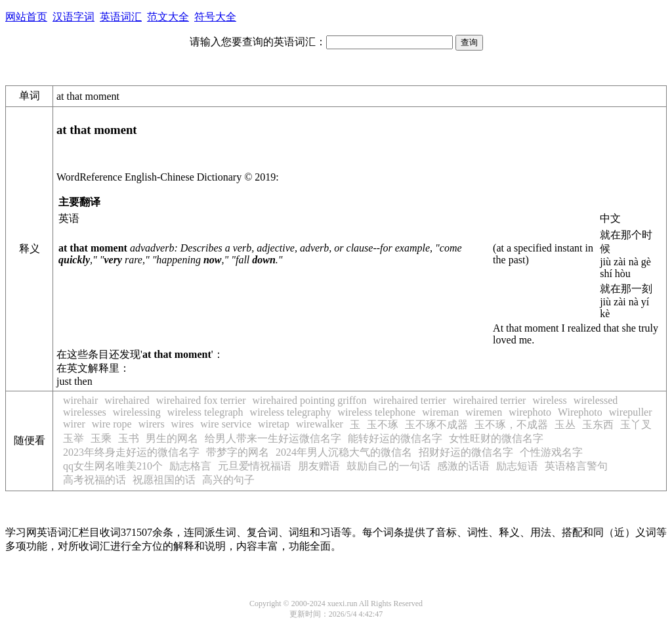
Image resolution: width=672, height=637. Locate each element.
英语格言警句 (576, 466)
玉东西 (598, 425)
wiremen (484, 412)
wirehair (80, 400)
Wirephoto (580, 412)
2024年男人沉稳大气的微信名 (344, 452)
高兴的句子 (228, 480)
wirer (74, 424)
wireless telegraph (205, 412)
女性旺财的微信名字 (496, 438)
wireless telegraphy (291, 412)
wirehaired (127, 400)
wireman (440, 412)
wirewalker (320, 424)
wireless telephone (377, 412)
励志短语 (517, 466)
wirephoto (530, 412)
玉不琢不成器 (436, 425)
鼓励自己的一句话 (388, 466)
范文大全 (168, 17)
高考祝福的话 (94, 480)
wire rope (112, 424)
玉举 (73, 438)
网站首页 (26, 17)
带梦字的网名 (238, 452)
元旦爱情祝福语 (255, 466)
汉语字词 (73, 17)
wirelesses (85, 412)
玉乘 (101, 438)
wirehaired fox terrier (201, 400)
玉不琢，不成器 (511, 425)
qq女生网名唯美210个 (113, 466)
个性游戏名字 (551, 452)
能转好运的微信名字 (395, 438)
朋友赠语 (319, 466)
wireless (549, 400)
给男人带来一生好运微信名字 (273, 438)
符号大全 (215, 17)
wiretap (274, 424)
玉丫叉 (636, 425)
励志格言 (190, 466)
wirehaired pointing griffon (310, 400)
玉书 (129, 438)
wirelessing (137, 412)
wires (183, 424)
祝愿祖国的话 (164, 480)
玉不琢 (383, 425)
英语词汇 (121, 17)
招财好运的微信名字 (466, 452)
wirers (152, 424)
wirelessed (596, 400)
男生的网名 (172, 438)
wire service (226, 424)
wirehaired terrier (409, 400)
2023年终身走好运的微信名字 (131, 452)
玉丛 (565, 425)
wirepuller (631, 412)
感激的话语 (463, 466)
